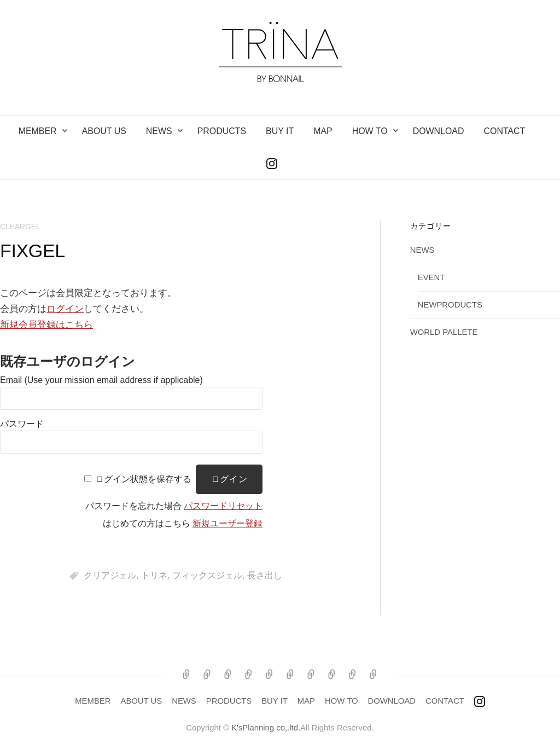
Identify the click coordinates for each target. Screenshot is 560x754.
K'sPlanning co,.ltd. (266, 728)
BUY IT (280, 131)
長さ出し (265, 575)
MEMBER (38, 131)
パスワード (22, 424)
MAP (323, 131)
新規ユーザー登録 (227, 523)
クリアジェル (110, 575)
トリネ (154, 575)
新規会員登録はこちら (46, 325)
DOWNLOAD (439, 131)
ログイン (65, 309)
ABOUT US (104, 131)
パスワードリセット (223, 506)
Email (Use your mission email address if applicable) (101, 380)
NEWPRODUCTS (450, 305)
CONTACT (504, 131)
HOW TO (342, 701)
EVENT (431, 277)
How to (370, 131)
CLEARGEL (20, 227)
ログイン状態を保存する (143, 479)
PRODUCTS (222, 131)
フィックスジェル (207, 575)
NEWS (159, 131)
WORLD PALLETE (444, 332)
